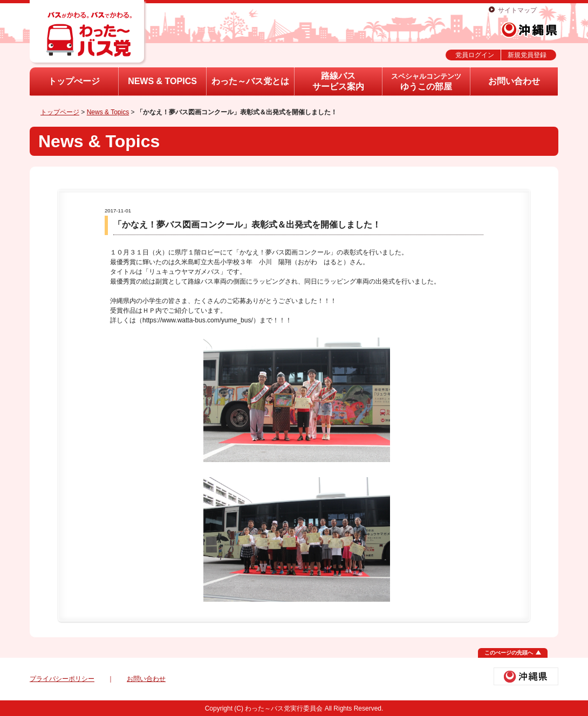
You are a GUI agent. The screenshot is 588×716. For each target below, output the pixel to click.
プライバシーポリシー (62, 679)
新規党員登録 (527, 55)
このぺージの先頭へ (509, 653)
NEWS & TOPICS (162, 81)
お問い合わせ (514, 81)
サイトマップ (517, 10)
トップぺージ (74, 81)
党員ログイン (475, 55)
